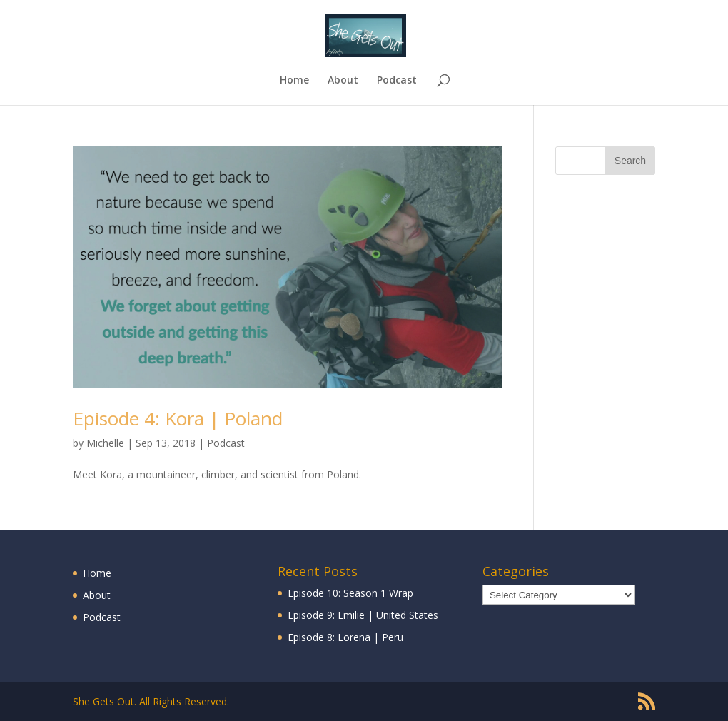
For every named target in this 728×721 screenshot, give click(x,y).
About (343, 81)
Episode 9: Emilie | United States (363, 615)
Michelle (105, 443)
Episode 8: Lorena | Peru (345, 637)
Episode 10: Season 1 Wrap (350, 593)
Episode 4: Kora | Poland (178, 418)
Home (294, 81)
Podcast (397, 81)
